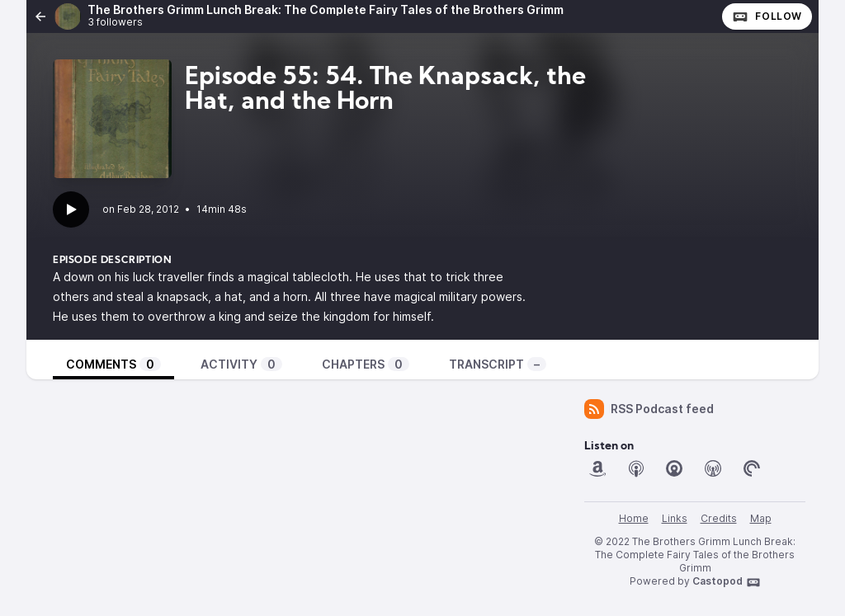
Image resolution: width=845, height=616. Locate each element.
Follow (767, 16)
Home (634, 518)
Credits (719, 518)
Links (675, 518)
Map (761, 518)
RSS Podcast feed (649, 409)
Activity (241, 364)
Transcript (498, 364)
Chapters (366, 364)
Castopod (727, 582)
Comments (113, 364)
